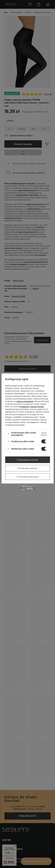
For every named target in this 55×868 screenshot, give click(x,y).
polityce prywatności (25, 401)
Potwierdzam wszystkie (27, 460)
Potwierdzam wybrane (27, 468)
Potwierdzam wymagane (27, 477)
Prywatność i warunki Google (31, 406)
